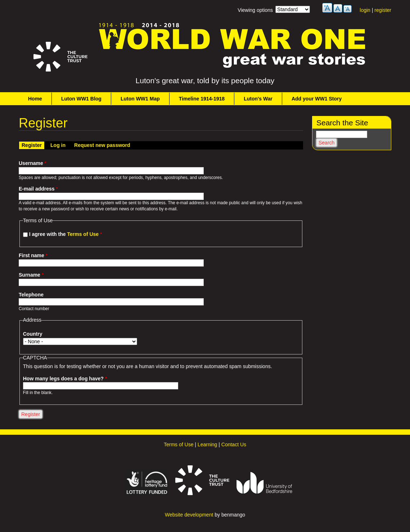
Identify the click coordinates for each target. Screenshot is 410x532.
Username (33, 163)
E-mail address (38, 189)
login (365, 10)
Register (33, 145)
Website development (189, 515)
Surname (31, 275)
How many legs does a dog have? (65, 379)
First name (33, 255)
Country (33, 334)
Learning (208, 444)
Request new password (102, 145)
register (383, 10)
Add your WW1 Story (317, 99)
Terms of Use (83, 234)
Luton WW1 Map (140, 99)
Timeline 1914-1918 (202, 99)
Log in (58, 145)
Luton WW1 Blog (81, 99)
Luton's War (258, 99)
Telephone (31, 295)
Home (35, 99)
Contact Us (234, 444)
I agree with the (66, 234)
